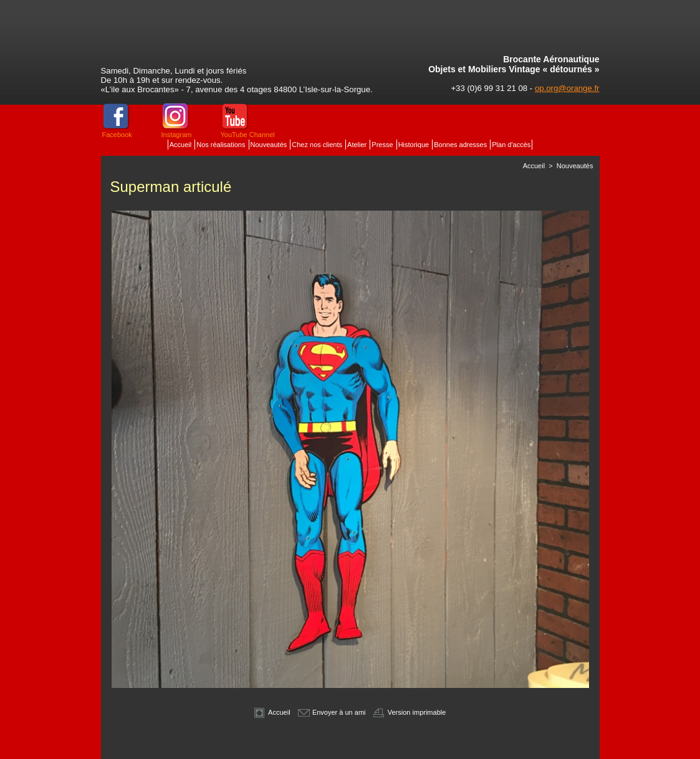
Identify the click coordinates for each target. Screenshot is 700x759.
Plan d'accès (511, 145)
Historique (415, 145)
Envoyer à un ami (332, 712)
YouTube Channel (248, 135)
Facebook (117, 135)
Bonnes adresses (461, 145)
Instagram (177, 135)
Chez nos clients (318, 145)
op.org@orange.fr (567, 88)
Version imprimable (410, 712)
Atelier (358, 145)
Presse (383, 145)
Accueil (182, 145)
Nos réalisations (222, 145)
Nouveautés (270, 145)
